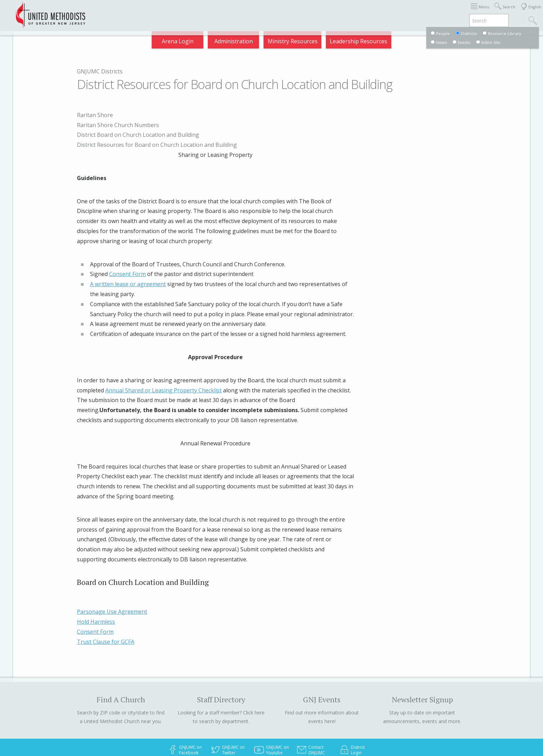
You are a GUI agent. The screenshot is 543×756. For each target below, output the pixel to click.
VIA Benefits (443, 12)
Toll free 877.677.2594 (349, 727)
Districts (363, 12)
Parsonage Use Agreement (112, 572)
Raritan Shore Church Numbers (420, 125)
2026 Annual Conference (180, 12)
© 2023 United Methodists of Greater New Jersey (209, 727)
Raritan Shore (397, 115)
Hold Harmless (96, 582)
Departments (400, 12)
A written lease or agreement (128, 244)
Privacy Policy (354, 736)
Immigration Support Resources (263, 12)
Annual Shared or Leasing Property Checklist (163, 350)
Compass (480, 12)
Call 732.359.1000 (297, 727)
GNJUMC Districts (100, 71)
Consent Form (127, 234)
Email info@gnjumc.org (304, 736)
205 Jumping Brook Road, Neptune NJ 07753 (215, 736)
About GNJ (328, 12)
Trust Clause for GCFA (106, 602)
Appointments (120, 12)
